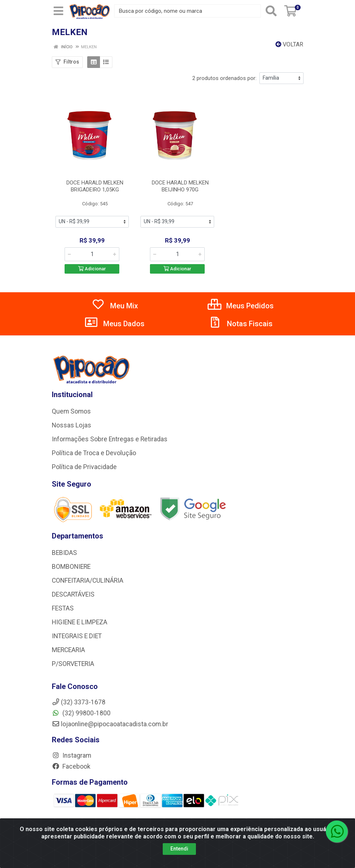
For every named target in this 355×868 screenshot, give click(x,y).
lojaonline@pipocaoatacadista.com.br (110, 724)
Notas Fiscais (240, 324)
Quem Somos (71, 411)
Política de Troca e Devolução (94, 453)
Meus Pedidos (241, 306)
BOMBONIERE (71, 567)
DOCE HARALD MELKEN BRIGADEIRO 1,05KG (95, 186)
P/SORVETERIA (73, 664)
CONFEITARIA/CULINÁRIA (88, 580)
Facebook (71, 766)
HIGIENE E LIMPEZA (80, 622)
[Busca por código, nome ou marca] (188, 11)
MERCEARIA (68, 650)
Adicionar (92, 269)
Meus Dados (115, 324)
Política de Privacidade (84, 467)
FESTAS (63, 608)
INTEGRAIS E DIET (77, 636)
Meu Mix (115, 306)
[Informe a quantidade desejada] (92, 254)
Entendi (179, 849)
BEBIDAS (64, 553)
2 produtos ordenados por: (224, 78)
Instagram (72, 755)
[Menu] (58, 11)
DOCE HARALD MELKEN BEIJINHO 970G (180, 186)
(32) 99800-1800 (81, 713)
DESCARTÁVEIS (73, 594)
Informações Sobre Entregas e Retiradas (110, 439)
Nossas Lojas (72, 425)
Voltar (289, 44)
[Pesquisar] (271, 11)
